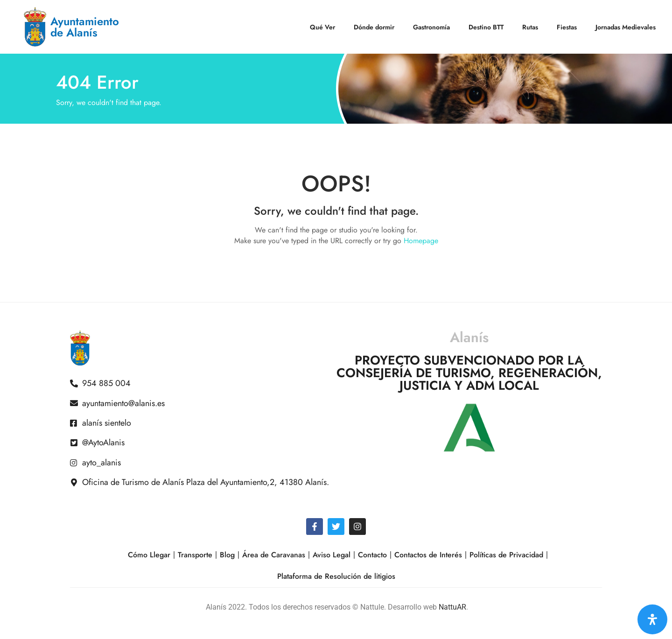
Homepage (421, 241)
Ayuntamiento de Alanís (85, 27)
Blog (227, 555)
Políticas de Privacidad (506, 555)
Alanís (469, 337)
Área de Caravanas (274, 555)
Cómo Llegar (149, 555)
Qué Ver (322, 27)
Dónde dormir (374, 27)
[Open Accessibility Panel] (652, 619)
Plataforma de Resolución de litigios (336, 576)
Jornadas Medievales (626, 27)
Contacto (372, 555)
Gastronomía (431, 27)
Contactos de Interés (428, 555)
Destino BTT (486, 27)
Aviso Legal (332, 555)
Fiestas (567, 27)
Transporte (195, 555)
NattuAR (452, 607)
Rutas (530, 27)
